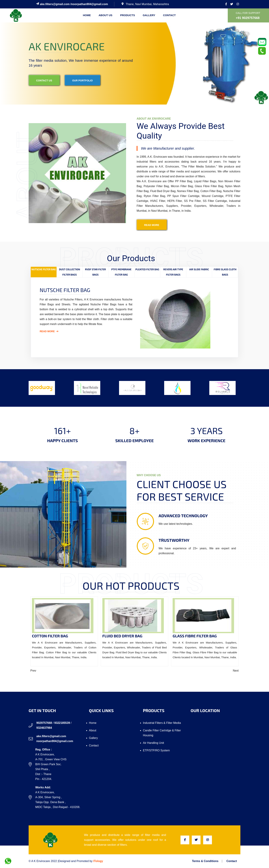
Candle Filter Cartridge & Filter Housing (162, 733)
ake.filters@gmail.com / (54, 4)
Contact (169, 15)
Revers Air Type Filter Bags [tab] (173, 272)
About (93, 730)
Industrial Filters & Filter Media (162, 723)
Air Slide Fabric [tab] (199, 269)
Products (127, 15)
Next (236, 671)
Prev (33, 671)
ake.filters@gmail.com (51, 736)
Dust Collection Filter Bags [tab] (70, 272)
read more (152, 225)
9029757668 (44, 723)
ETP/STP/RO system (156, 750)
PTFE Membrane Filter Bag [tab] (121, 272)
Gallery (149, 15)
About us (105, 15)
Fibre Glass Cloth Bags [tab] (225, 272)
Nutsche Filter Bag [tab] (44, 269)
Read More (49, 331)
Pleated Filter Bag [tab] (147, 269)
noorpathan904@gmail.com (89, 4)
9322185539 (62, 723)
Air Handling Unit (153, 743)
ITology (98, 861)
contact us (44, 81)
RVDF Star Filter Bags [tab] (95, 272)
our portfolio (82, 81)
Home (87, 15)
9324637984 (44, 728)
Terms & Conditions (205, 861)
